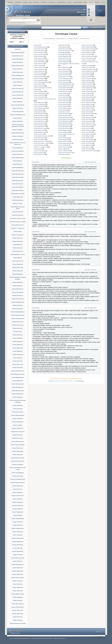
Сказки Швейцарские (18, 75)
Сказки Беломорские (18, 171)
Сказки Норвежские (18, 422)
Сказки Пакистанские (18, 441)
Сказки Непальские (18, 412)
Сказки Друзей (18, 258)
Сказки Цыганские (18, 72)
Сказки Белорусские (18, 174)
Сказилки (18, 49)
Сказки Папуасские (18, 448)
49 (77, 381)
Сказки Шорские (18, 600)
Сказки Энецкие (18, 85)
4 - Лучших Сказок (83, 38)
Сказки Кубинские (18, 345)
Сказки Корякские (18, 341)
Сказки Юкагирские (18, 92)
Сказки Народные (18, 397)
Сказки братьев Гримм (18, 194)
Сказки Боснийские (18, 187)
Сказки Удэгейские (18, 545)
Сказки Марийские (18, 381)
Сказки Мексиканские (18, 384)
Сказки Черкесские (18, 574)
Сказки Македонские (18, 377)
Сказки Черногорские (18, 578)
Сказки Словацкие (18, 502)
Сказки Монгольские (18, 391)
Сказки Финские (18, 561)
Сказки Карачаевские (18, 318)
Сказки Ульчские (18, 555)
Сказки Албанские (18, 121)
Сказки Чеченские (18, 581)
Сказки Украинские (18, 551)
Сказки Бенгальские (18, 177)
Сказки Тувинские (18, 532)
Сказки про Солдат (18, 476)
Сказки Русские (18, 489)
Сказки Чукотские (18, 591)
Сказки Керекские (18, 328)
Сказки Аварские (18, 102)
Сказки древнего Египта (18, 254)
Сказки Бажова (18, 161)
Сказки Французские (18, 564)
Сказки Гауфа (18, 231)
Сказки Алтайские (18, 130)
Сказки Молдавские (18, 387)
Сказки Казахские (18, 305)
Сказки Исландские (18, 292)
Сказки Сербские (18, 499)
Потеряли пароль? (21, 22)
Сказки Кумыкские (18, 348)
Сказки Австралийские (18, 105)
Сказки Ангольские (18, 139)
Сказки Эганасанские (18, 607)
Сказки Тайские (18, 515)
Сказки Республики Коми (18, 479)
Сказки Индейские (18, 274)
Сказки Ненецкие (18, 409)
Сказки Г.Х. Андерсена (18, 228)
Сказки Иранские (18, 286)
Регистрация (13, 22)
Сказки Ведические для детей (42, 136)
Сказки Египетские (18, 267)
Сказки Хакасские (18, 568)
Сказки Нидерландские (18, 415)
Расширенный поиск (97, 27)
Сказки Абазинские (18, 95)
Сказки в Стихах (18, 203)
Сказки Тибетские (18, 525)
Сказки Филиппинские (18, 558)
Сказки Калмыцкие (18, 309)
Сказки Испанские (18, 295)
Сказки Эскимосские (18, 89)
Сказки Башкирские (18, 167)
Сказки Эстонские (18, 610)
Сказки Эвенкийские (18, 79)
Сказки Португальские (18, 458)
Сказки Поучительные (18, 461)
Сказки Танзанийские (18, 519)
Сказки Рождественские (18, 483)
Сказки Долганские (18, 251)
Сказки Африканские (18, 158)
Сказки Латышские (18, 364)
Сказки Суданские (18, 509)
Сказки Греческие (18, 238)
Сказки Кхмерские (18, 354)
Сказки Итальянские (18, 299)
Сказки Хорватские (18, 571)
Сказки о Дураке (18, 425)
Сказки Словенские (18, 505)
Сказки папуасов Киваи (18, 445)
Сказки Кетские (18, 332)
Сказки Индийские (18, 282)
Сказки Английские (18, 136)
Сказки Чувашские (18, 587)
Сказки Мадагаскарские (18, 374)
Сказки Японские (18, 620)
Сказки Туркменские (18, 538)
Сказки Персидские (18, 451)
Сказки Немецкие (18, 405)
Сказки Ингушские (18, 271)
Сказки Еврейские (18, 264)
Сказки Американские (18, 133)
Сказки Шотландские (18, 604)
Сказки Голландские (18, 235)
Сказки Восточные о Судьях (18, 222)
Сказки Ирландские (18, 289)
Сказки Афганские (18, 154)
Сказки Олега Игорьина (18, 432)
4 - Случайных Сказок (71, 38)
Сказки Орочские (18, 435)
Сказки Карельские (18, 322)
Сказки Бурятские (18, 197)
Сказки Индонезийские (18, 52)
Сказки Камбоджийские (18, 312)
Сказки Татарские (18, 522)
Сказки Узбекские (18, 548)
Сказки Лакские (18, 358)
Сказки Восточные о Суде (18, 218)
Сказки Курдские (18, 351)
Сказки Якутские (18, 617)
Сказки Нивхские (18, 69)
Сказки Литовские (18, 368)
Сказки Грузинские (18, 241)
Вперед (81, 381)
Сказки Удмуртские (18, 542)
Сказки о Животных (18, 428)
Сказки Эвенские (18, 82)
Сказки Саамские (18, 492)
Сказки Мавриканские (18, 371)
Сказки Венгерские (18, 212)
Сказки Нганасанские (18, 66)
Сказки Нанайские (18, 62)
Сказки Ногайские (18, 419)
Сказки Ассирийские (18, 151)
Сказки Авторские (18, 108)
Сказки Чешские (18, 584)
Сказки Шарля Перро (18, 594)
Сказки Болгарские (18, 184)
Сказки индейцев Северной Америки (69, 64)
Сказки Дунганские (18, 261)
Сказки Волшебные (18, 215)
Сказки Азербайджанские (18, 115)
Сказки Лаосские (18, 361)
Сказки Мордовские (18, 394)
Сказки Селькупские (18, 496)
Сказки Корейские (18, 338)
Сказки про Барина (18, 464)
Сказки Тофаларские (18, 528)
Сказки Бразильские (18, 190)
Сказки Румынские (18, 486)
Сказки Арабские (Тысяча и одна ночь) (45, 99)
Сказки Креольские (18, 56)
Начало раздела (49, 38)
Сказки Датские (18, 245)
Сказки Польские (18, 455)
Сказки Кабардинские (18, 302)
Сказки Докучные (18, 248)
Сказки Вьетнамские (18, 225)
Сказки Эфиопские (18, 614)
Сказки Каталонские (18, 325)
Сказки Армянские (18, 148)
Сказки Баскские (18, 164)
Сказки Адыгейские (18, 111)
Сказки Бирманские (18, 181)
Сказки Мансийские (18, 59)
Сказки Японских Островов (18, 623)
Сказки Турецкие (18, 535)
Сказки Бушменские (18, 200)
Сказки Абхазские (18, 98)
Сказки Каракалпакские (18, 315)
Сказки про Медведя (18, 473)
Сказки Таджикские (18, 512)
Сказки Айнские (18, 118)
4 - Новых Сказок (59, 38)
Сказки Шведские (18, 597)
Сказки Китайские (18, 335)
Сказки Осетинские (18, 438)
